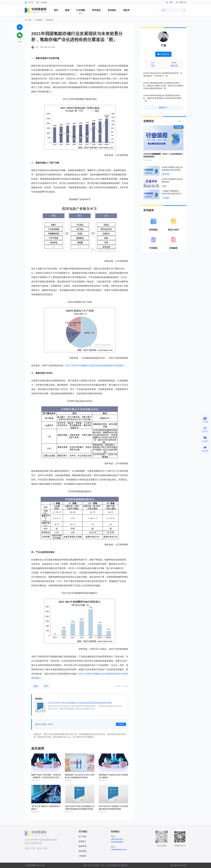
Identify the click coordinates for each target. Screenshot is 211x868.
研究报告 (96, 10)
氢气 (46, 686)
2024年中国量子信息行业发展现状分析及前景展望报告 (172, 170)
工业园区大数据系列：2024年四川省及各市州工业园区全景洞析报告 (172, 194)
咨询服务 (112, 10)
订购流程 (82, 856)
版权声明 (82, 846)
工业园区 (166, 198)
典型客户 (82, 841)
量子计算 (166, 174)
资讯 (56, 10)
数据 (67, 10)
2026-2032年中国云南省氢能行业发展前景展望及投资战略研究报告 (80, 703)
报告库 (126, 10)
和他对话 (163, 54)
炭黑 (164, 186)
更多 (181, 121)
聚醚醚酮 (179, 127)
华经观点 (50, 20)
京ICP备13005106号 (178, 865)
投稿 (169, 2)
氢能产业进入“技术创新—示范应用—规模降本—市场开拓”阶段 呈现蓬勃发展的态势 (46, 777)
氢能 (36, 686)
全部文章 (163, 108)
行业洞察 (81, 10)
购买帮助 (82, 851)
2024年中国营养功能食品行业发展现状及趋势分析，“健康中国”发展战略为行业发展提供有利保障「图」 (162, 98)
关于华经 (82, 837)
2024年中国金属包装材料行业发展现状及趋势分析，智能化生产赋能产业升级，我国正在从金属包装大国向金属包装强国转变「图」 (163, 86)
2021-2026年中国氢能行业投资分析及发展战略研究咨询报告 (95, 366)
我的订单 (181, 2)
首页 (30, 20)
